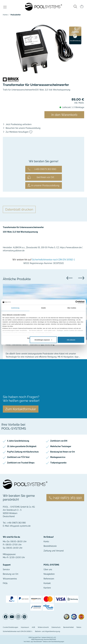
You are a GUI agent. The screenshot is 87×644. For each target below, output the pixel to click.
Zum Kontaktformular (21, 409)
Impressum (25, 627)
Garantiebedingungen (58, 642)
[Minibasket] (82, 7)
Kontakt (47, 583)
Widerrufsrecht (43, 627)
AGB (33, 627)
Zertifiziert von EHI (59, 441)
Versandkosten (38, 642)
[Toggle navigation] (5, 7)
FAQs (5, 583)
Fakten (79, 627)
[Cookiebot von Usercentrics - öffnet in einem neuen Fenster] (72, 302)
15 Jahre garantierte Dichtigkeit (22, 446)
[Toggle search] (75, 7)
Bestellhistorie (50, 546)
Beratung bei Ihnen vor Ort (63, 452)
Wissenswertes (10, 579)
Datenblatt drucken (19, 209)
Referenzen (49, 579)
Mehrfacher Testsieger (61, 446)
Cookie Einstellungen (10, 627)
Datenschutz (56, 627)
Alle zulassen (71, 340)
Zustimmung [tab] (15, 308)
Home (5, 15)
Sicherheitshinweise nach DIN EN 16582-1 (53, 260)
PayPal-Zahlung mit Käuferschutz (23, 452)
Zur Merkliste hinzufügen (19, 132)
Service (6, 569)
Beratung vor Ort (11, 574)
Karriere (47, 588)
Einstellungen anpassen (43, 340)
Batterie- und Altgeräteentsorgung (48, 631)
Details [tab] (43, 308)
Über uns (48, 569)
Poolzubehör (16, 15)
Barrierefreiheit (68, 627)
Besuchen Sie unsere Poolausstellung (23, 128)
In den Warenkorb (64, 115)
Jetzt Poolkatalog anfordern (19, 124)
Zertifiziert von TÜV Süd (18, 457)
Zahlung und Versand (54, 551)
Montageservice (58, 457)
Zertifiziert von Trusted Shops (21, 463)
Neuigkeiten (49, 574)
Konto (46, 541)
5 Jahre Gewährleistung (18, 441)
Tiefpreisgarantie (58, 463)
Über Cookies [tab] (72, 308)
